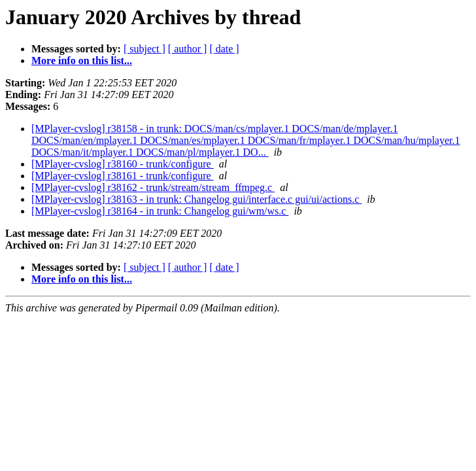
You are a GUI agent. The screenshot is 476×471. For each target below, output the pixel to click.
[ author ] (188, 49)
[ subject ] (144, 49)
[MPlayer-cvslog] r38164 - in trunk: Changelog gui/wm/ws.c (160, 211)
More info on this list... (82, 61)
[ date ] (224, 49)
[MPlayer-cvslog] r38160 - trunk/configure (123, 164)
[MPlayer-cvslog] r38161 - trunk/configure (123, 176)
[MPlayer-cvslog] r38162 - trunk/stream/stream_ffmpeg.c (153, 187)
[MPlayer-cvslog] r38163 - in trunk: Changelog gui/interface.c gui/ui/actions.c (196, 199)
